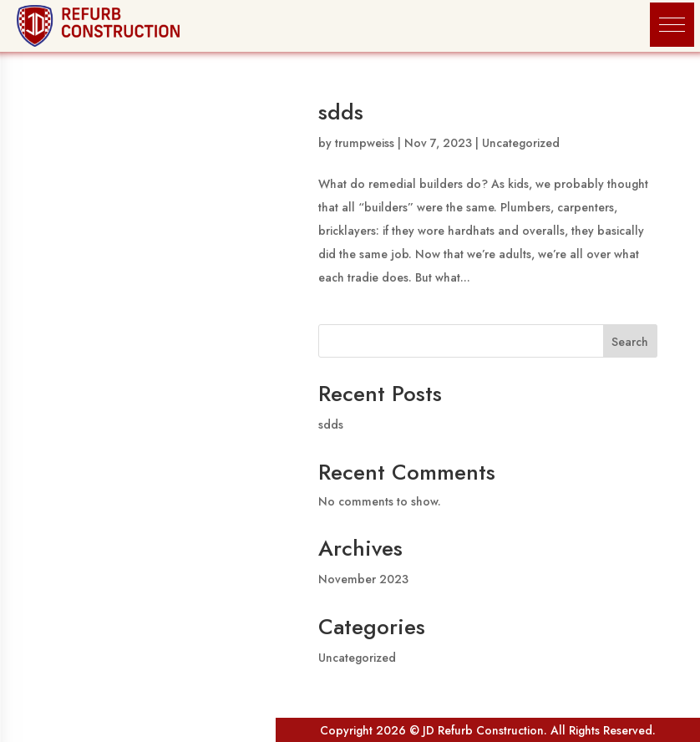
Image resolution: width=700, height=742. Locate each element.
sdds (341, 112)
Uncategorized (521, 143)
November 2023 (363, 579)
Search (630, 342)
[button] (672, 25)
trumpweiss (365, 143)
